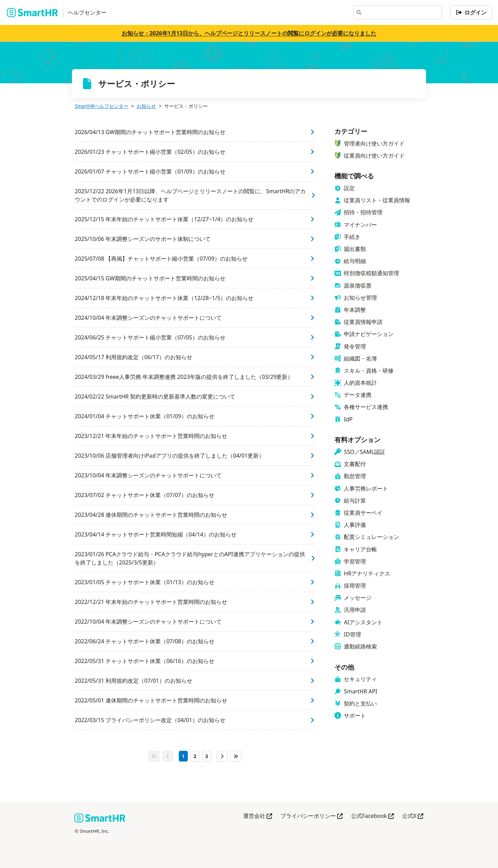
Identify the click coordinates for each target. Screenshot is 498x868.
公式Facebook (372, 816)
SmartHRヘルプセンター (102, 106)
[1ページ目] (183, 756)
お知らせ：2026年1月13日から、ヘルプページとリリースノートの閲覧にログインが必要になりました (249, 33)
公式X (413, 816)
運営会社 (258, 816)
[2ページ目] (195, 756)
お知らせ (146, 106)
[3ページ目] (207, 756)
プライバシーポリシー (312, 816)
